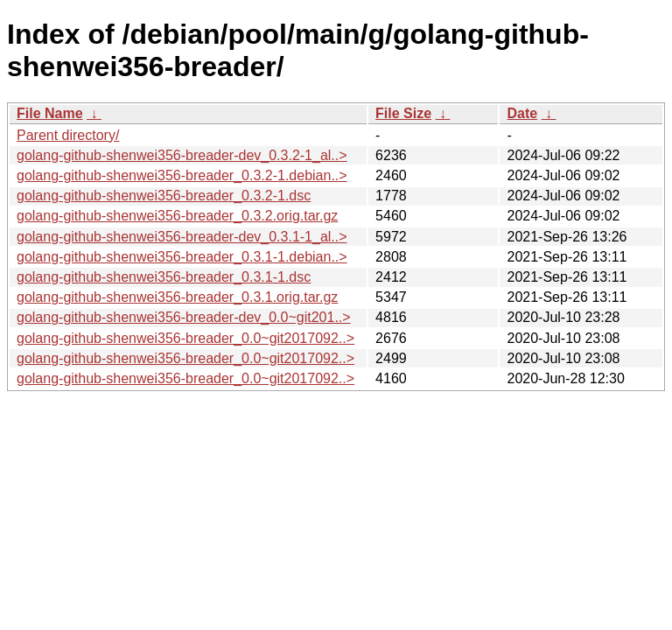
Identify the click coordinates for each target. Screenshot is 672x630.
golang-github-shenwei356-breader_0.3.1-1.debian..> (182, 257)
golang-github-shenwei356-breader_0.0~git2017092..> (185, 338)
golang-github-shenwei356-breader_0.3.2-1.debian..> (182, 175)
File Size (403, 113)
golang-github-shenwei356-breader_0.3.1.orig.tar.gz (177, 297)
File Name (50, 113)
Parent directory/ (68, 135)
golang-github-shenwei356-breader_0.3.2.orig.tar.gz (177, 216)
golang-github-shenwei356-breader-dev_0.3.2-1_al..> (182, 155)
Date (522, 113)
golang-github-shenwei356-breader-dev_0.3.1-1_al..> (182, 237)
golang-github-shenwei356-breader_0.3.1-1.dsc (164, 277)
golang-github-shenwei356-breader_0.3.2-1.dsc (164, 196)
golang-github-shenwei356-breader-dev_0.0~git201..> (184, 317)
